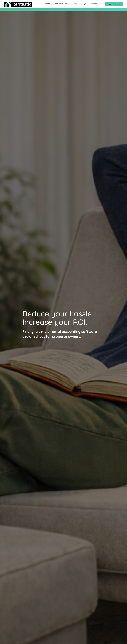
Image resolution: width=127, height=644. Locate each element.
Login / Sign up (114, 4)
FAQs (84, 4)
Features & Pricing (62, 4)
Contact (93, 4)
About (47, 4)
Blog (76, 4)
